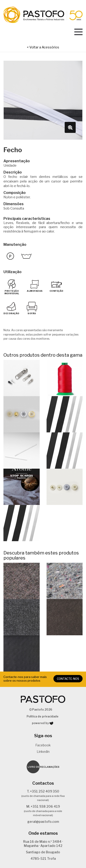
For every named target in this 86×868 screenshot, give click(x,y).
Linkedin (43, 752)
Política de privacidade (43, 716)
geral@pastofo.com (43, 822)
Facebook (43, 745)
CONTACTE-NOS (68, 679)
